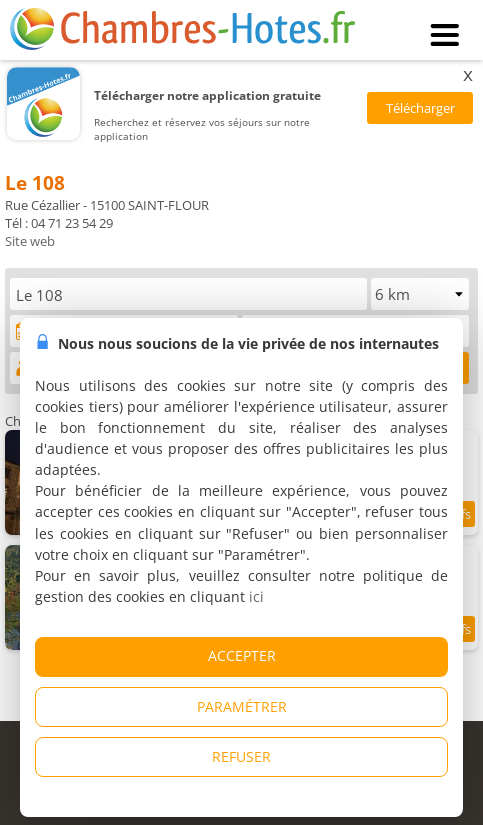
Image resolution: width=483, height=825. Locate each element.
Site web (30, 241)
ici (256, 596)
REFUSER (241, 756)
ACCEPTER (242, 655)
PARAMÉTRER (242, 706)
